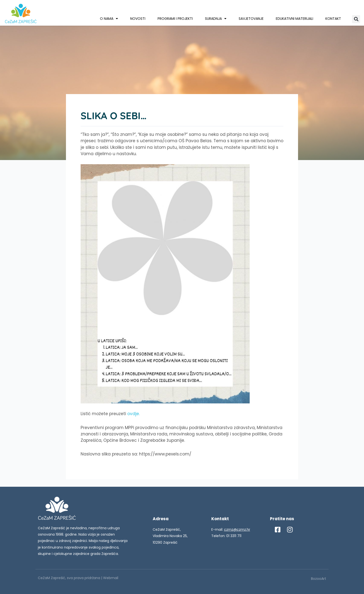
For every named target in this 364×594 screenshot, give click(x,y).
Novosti (138, 19)
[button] (356, 19)
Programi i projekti (175, 19)
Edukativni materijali (294, 19)
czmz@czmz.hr (237, 529)
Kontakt (333, 19)
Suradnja (216, 19)
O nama (109, 19)
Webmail (111, 578)
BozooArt (319, 579)
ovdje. (134, 414)
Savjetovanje (251, 19)
